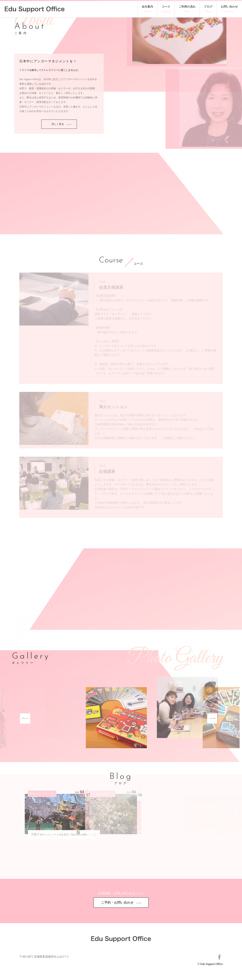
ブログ (208, 9)
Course (111, 261)
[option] (87, 718)
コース (166, 9)
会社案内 (147, 9)
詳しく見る (61, 140)
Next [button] (197, 718)
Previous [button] (10, 718)
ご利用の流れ (187, 9)
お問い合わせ (229, 9)
